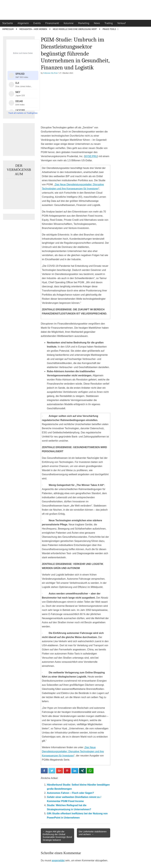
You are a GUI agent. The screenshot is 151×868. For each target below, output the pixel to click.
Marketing (84, 23)
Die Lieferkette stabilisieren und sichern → (93, 833)
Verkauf (122, 23)
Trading (109, 23)
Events (37, 23)
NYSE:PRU (91, 156)
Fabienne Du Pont (50, 73)
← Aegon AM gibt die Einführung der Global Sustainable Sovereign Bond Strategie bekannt (57, 836)
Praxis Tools (109, 29)
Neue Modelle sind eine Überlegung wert (75, 29)
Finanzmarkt (52, 23)
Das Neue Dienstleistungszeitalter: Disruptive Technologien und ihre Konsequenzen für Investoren (73, 751)
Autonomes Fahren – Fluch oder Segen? (70, 793)
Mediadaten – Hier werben (33, 29)
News (97, 23)
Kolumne (69, 23)
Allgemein (23, 23)
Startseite (8, 23)
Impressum (8, 29)
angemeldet (58, 860)
